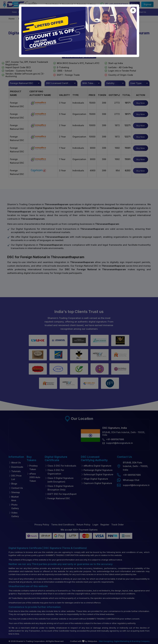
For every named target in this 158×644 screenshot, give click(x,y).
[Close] (133, 10)
